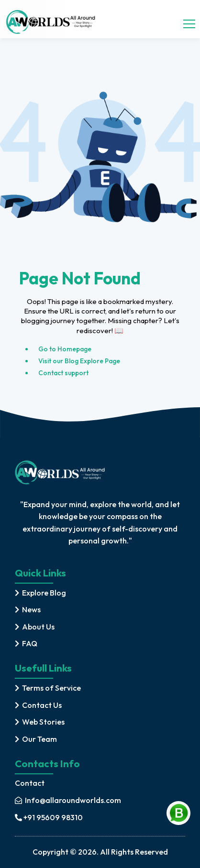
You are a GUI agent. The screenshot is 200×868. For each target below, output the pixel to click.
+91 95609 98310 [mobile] (49, 817)
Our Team (39, 739)
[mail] (68, 801)
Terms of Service (51, 688)
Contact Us (42, 705)
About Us (38, 627)
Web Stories (43, 722)
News (31, 609)
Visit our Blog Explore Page (79, 361)
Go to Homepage (65, 349)
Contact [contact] (30, 783)
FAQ (30, 643)
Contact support (63, 373)
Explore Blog (44, 593)
